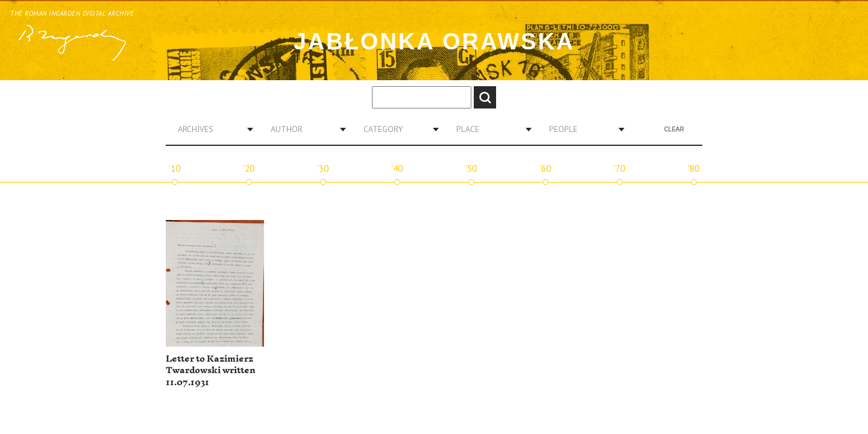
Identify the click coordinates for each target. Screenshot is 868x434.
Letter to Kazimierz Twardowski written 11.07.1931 (211, 371)
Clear (674, 129)
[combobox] (211, 129)
